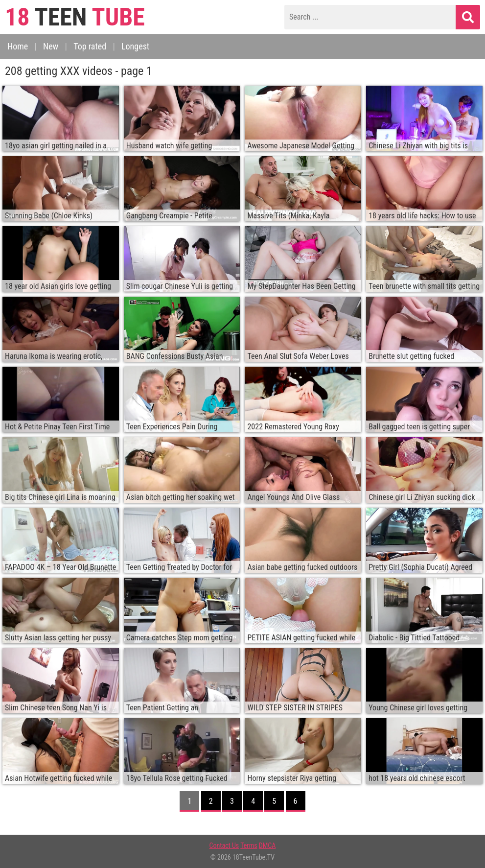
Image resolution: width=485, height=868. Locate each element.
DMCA (267, 845)
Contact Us (224, 845)
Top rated (90, 46)
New (51, 46)
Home (18, 46)
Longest (135, 46)
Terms (249, 845)
